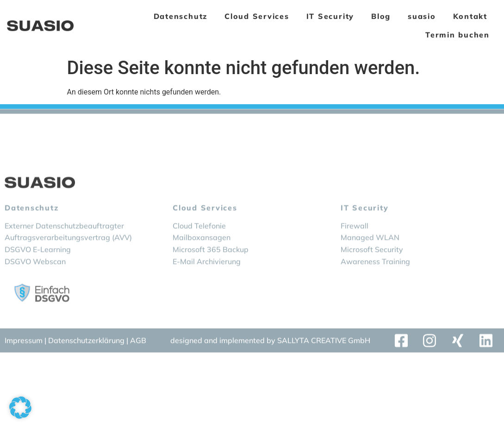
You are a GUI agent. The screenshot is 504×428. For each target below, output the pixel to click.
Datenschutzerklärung (87, 342)
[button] (20, 408)
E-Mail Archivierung (207, 277)
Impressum (24, 342)
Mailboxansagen (202, 254)
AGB (138, 342)
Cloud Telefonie (199, 242)
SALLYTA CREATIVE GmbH (324, 342)
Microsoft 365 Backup (211, 266)
